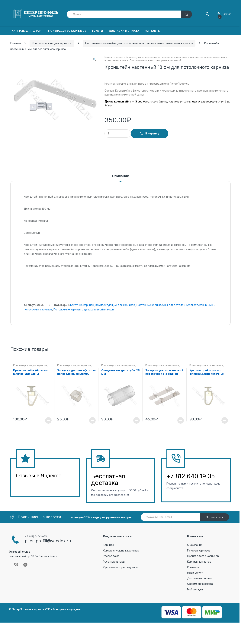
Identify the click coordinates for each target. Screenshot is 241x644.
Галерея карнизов (199, 550)
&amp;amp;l (30, 485)
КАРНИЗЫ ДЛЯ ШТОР (26, 31)
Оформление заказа (200, 584)
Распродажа (111, 556)
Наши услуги (195, 573)
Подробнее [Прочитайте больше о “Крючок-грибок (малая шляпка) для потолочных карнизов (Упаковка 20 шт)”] (224, 420)
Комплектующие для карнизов (52, 43)
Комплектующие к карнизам (121, 550)
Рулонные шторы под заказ (121, 567)
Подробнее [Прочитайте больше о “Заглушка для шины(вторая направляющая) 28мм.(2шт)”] (92, 420)
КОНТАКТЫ (153, 31)
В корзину (152, 133)
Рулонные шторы (114, 562)
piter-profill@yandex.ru (48, 541)
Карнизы (108, 545)
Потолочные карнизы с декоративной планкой (155, 60)
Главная (16, 43)
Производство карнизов (203, 556)
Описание (120, 176)
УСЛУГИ (97, 31)
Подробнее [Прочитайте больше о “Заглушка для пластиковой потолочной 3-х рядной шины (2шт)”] (180, 420)
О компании (195, 545)
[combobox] (124, 14)
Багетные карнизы (115, 57)
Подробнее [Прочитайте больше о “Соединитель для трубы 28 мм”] (136, 420)
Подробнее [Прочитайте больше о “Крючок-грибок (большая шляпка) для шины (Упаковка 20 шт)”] (48, 420)
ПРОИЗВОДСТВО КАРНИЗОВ (67, 31)
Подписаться (215, 517)
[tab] (120, 178)
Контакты (193, 567)
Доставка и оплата (199, 578)
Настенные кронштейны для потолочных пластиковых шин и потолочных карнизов (139, 43)
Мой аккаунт (195, 589)
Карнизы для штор (199, 562)
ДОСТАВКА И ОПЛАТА (124, 31)
